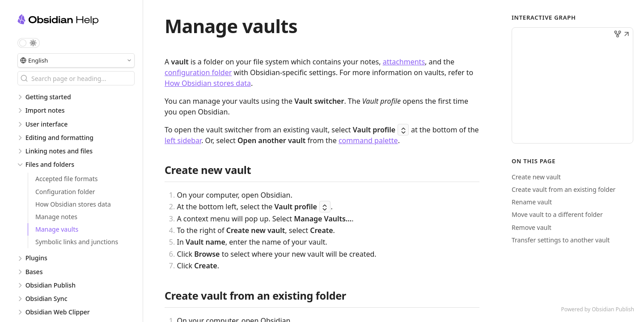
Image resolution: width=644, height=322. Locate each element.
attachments (404, 62)
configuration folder (198, 72)
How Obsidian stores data (73, 204)
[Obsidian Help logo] (80, 21)
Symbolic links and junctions (77, 242)
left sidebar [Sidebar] (183, 140)
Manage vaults (57, 229)
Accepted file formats (66, 179)
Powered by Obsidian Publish (597, 309)
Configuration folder (65, 192)
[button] (627, 35)
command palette (368, 140)
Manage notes (56, 217)
